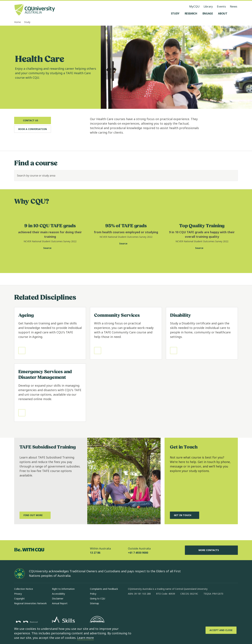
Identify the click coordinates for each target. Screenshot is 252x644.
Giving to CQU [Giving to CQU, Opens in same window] (98, 598)
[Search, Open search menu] (235, 13)
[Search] (232, 176)
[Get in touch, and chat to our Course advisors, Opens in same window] (185, 515)
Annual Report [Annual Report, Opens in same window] (60, 603)
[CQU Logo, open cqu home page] (35, 10)
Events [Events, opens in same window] (221, 6)
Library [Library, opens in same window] (208, 6)
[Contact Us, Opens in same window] (33, 120)
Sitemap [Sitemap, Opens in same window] (94, 603)
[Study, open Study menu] (175, 13)
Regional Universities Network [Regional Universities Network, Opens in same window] (30, 603)
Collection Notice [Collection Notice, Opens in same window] (24, 589)
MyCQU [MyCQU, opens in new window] (194, 6)
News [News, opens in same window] (234, 6)
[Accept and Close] (221, 630)
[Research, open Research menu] (191, 13)
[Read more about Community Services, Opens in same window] (126, 333)
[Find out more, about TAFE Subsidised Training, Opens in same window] (35, 515)
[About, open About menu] (223, 13)
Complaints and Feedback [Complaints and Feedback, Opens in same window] (104, 589)
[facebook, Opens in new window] (132, 604)
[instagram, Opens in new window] (140, 604)
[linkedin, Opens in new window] (149, 604)
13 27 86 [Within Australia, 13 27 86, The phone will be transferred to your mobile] (95, 553)
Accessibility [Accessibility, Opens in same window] (58, 594)
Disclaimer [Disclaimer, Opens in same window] (58, 598)
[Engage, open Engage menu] (208, 13)
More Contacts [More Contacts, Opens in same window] (211, 550)
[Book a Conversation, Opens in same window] (33, 129)
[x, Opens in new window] (158, 604)
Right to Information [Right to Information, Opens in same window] (63, 589)
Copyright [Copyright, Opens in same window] (19, 598)
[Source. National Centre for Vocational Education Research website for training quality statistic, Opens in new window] (202, 248)
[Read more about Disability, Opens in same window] (202, 333)
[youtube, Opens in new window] (166, 604)
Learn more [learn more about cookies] (85, 638)
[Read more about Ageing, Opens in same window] (50, 333)
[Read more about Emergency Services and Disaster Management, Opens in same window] (50, 393)
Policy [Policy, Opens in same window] (93, 594)
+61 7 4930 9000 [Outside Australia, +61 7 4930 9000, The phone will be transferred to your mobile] (138, 553)
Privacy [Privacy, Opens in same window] (18, 594)
